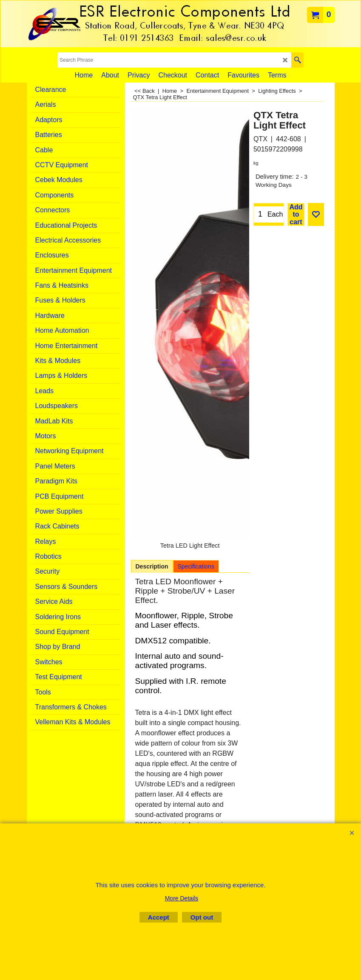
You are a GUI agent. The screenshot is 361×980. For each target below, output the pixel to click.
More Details (182, 898)
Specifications (196, 566)
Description (152, 566)
